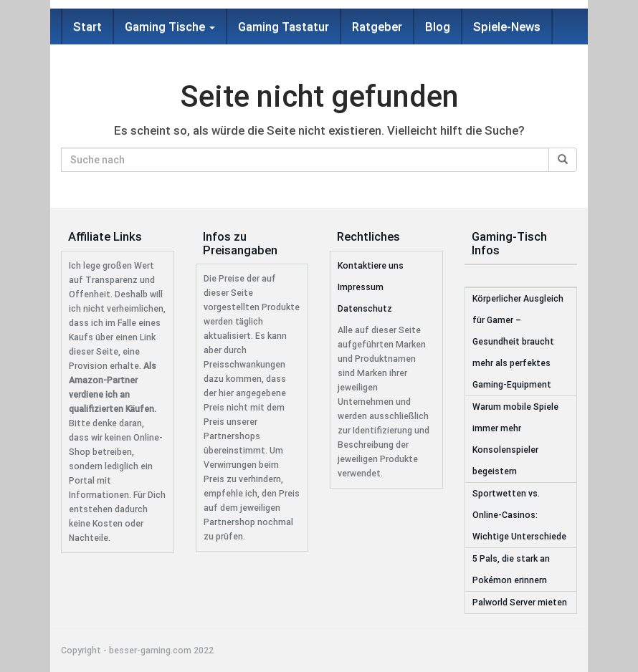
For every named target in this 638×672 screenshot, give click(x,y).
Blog (438, 27)
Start (87, 27)
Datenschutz (365, 309)
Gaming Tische (170, 27)
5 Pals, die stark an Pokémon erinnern (511, 570)
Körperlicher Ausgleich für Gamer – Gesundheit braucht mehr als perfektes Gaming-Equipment (518, 342)
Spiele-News (507, 27)
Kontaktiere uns (371, 266)
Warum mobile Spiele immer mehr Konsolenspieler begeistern (515, 439)
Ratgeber (377, 27)
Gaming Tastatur (284, 27)
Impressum (361, 287)
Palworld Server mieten (520, 603)
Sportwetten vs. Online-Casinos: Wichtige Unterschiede (519, 515)
